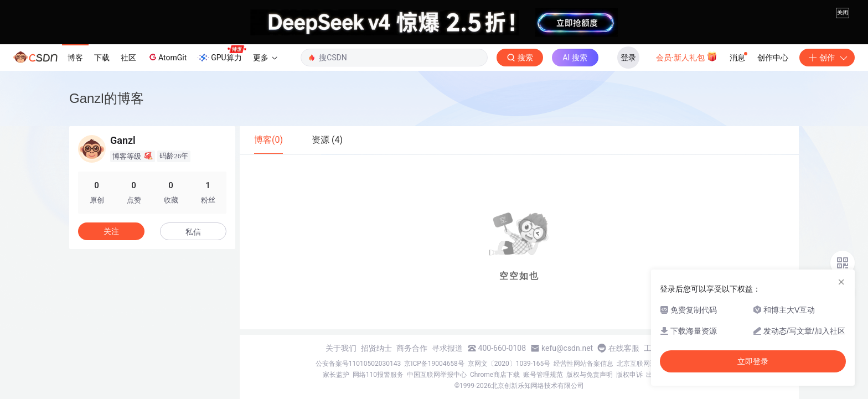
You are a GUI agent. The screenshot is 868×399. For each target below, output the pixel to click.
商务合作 (412, 348)
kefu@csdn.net (567, 348)
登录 (628, 58)
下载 (102, 58)
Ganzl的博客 (107, 98)
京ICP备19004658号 (434, 364)
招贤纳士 (376, 348)
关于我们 (341, 348)
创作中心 (773, 58)
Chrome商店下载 (495, 375)
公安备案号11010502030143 (358, 364)
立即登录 (753, 361)
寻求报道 (447, 348)
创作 (827, 58)
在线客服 (624, 348)
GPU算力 (222, 54)
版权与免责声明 (590, 375)
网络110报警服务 (378, 375)
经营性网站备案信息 (583, 364)
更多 (265, 58)
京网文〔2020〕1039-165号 (509, 364)
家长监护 (336, 375)
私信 (193, 232)
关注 (111, 231)
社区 (128, 58)
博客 (75, 58)
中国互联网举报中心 (437, 375)
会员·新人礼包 (687, 56)
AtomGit (167, 57)
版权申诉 (629, 375)
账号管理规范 (543, 375)
